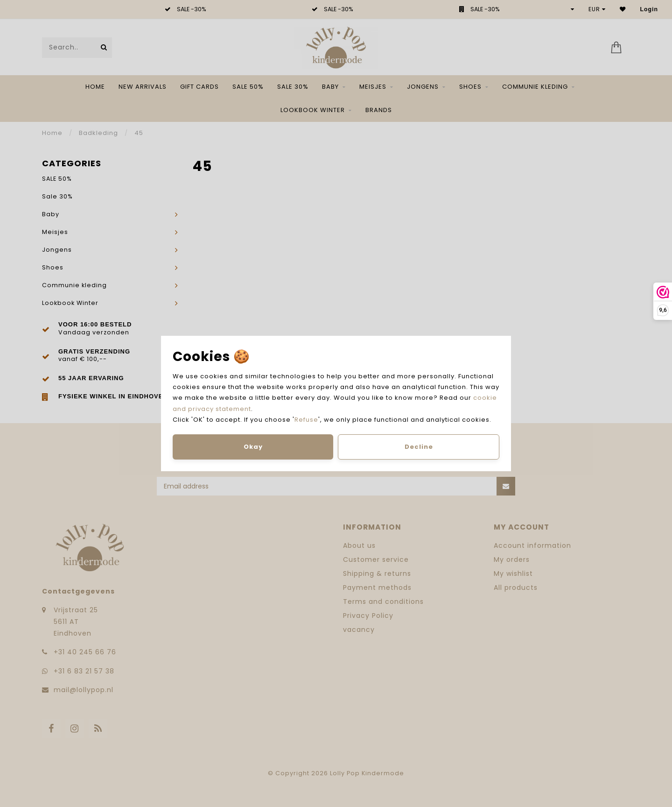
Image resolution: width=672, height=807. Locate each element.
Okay (253, 447)
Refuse (306, 420)
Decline (419, 447)
